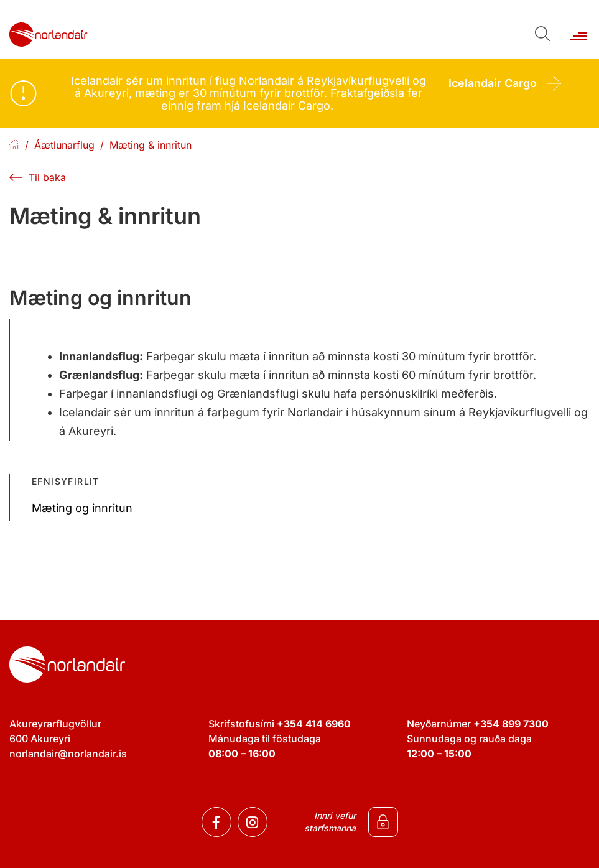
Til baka (47, 177)
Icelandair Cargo (493, 83)
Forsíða (14, 145)
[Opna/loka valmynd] (578, 30)
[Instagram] (253, 822)
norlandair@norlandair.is (68, 754)
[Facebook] (216, 822)
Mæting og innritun (82, 508)
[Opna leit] (541, 33)
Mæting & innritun (151, 145)
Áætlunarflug (64, 145)
